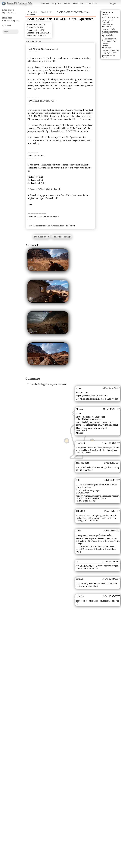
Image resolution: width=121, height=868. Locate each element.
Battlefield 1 (47, 12)
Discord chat (92, 3)
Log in (113, 3)
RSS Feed (6, 26)
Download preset (42, 237)
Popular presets (9, 13)
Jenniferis (108, 26)
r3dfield (40, 27)
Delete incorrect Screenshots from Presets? (110, 41)
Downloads (78, 3)
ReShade (42, 35)
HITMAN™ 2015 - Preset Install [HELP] (110, 20)
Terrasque (108, 47)
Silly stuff (56, 3)
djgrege (107, 57)
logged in (45, 384)
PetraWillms (109, 36)
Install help (7, 18)
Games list (44, 3)
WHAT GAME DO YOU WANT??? (110, 52)
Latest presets (8, 10)
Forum (67, 3)
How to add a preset (11, 20)
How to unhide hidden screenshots (110, 31)
